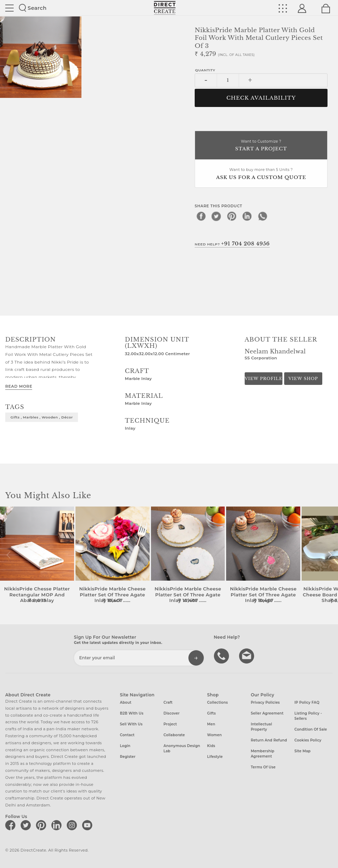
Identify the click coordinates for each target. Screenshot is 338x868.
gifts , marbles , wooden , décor (42, 417)
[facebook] (201, 216)
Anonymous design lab (182, 748)
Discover (172, 713)
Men (211, 724)
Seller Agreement (267, 713)
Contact (127, 735)
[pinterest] (232, 216)
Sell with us (131, 724)
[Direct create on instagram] (73, 825)
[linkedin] (247, 216)
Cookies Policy (308, 740)
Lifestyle (215, 757)
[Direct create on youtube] (88, 825)
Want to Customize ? (261, 146)
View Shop (303, 379)
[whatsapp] (263, 216)
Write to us (247, 655)
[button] (330, 555)
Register (128, 757)
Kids (211, 746)
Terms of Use (263, 767)
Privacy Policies (265, 702)
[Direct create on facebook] (12, 825)
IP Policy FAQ (307, 702)
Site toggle (9, 8)
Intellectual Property (261, 727)
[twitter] (216, 216)
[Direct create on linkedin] (58, 825)
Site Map (302, 751)
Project (170, 724)
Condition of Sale (311, 729)
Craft (168, 702)
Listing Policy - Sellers (308, 716)
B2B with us (132, 713)
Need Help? (232, 244)
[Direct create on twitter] (27, 825)
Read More (19, 386)
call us (222, 655)
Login (125, 746)
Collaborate (174, 735)
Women (215, 735)
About (126, 702)
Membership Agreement (263, 754)
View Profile (264, 379)
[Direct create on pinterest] (42, 825)
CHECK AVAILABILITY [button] (261, 98)
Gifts (212, 713)
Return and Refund (269, 740)
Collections (218, 702)
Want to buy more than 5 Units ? (261, 174)
